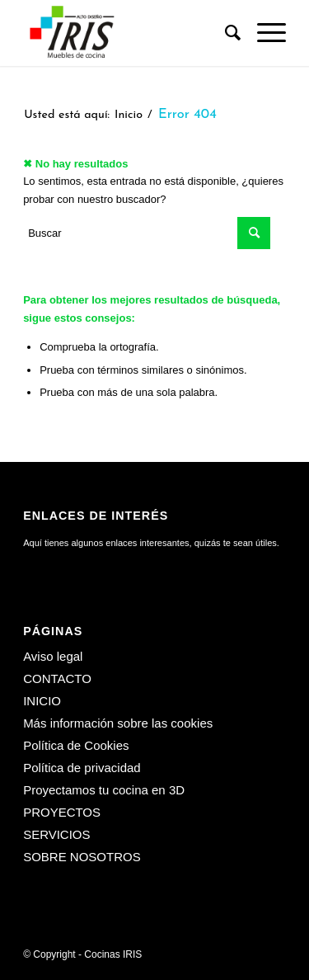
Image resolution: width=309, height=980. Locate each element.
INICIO (42, 701)
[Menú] (263, 33)
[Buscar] (225, 33)
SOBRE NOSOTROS (82, 857)
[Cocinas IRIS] (128, 33)
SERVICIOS (56, 834)
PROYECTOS (62, 812)
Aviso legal (53, 656)
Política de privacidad (82, 768)
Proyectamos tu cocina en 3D (104, 790)
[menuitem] (225, 33)
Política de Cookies (76, 745)
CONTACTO (57, 678)
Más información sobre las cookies (118, 723)
